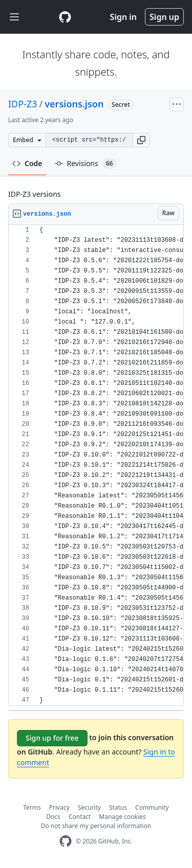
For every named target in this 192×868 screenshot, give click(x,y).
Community (152, 807)
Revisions (86, 164)
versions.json (74, 104)
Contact (80, 817)
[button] (141, 140)
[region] (96, 465)
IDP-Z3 (23, 104)
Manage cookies (122, 817)
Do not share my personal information (96, 826)
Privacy (59, 807)
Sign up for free (52, 738)
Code (27, 163)
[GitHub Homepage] (66, 841)
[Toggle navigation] (14, 17)
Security (89, 807)
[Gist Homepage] (65, 17)
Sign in (123, 17)
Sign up (164, 17)
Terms (32, 807)
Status (118, 807)
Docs (53, 817)
